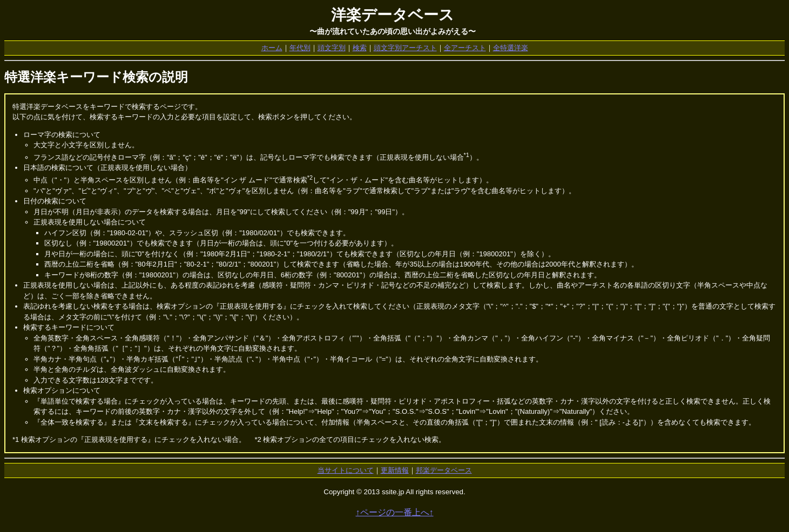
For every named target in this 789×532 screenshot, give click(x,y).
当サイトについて (346, 470)
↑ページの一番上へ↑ (395, 512)
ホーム (272, 48)
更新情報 (395, 470)
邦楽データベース (444, 470)
